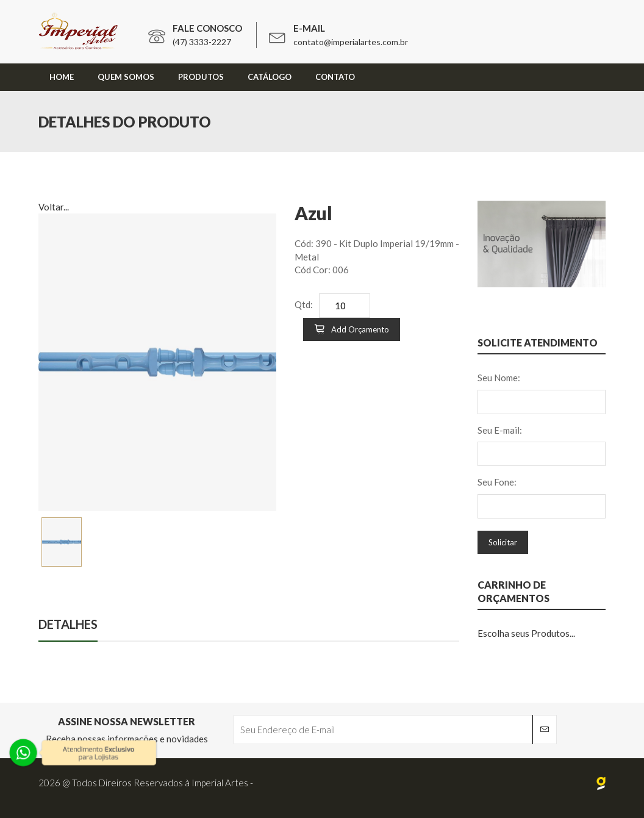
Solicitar (503, 542)
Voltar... (54, 207)
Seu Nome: (499, 378)
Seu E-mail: (500, 430)
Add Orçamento (352, 329)
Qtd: (304, 304)
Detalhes (68, 624)
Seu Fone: (497, 482)
